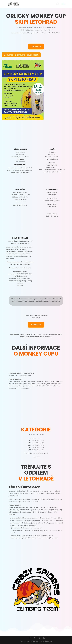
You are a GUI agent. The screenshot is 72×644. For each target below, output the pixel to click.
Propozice (37, 46)
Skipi (32, 493)
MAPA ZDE (20, 159)
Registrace (37, 324)
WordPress (48, 641)
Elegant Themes (32, 641)
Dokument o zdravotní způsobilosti (21, 55)
